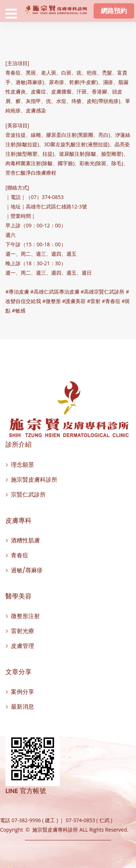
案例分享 (22, 692)
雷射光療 (22, 631)
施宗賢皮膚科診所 (34, 480)
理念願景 (22, 465)
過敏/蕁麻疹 (27, 570)
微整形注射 (25, 616)
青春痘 (20, 555)
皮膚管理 (22, 646)
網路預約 (114, 11)
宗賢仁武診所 (28, 495)
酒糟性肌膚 (25, 540)
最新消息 (22, 707)
